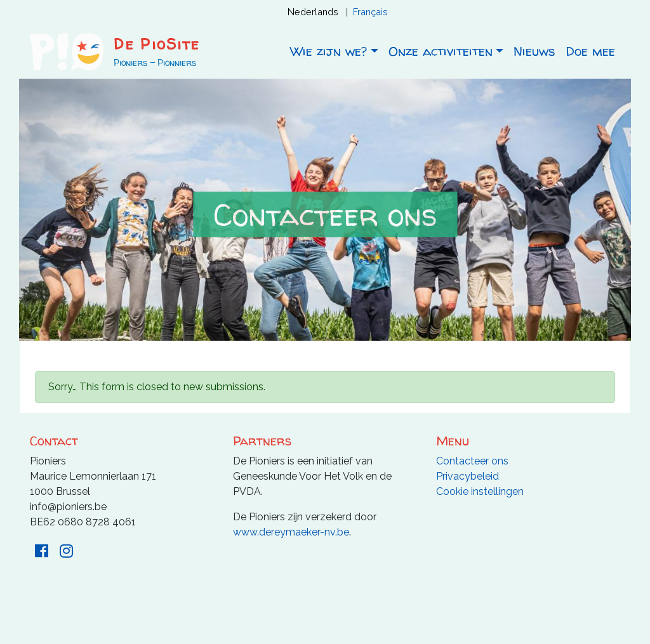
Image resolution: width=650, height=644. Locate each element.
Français (370, 12)
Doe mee (590, 51)
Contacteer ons (472, 461)
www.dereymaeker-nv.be (291, 532)
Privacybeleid (468, 476)
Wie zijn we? (328, 51)
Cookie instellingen (480, 491)
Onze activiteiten (441, 51)
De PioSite (156, 44)
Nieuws (534, 51)
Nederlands (313, 12)
